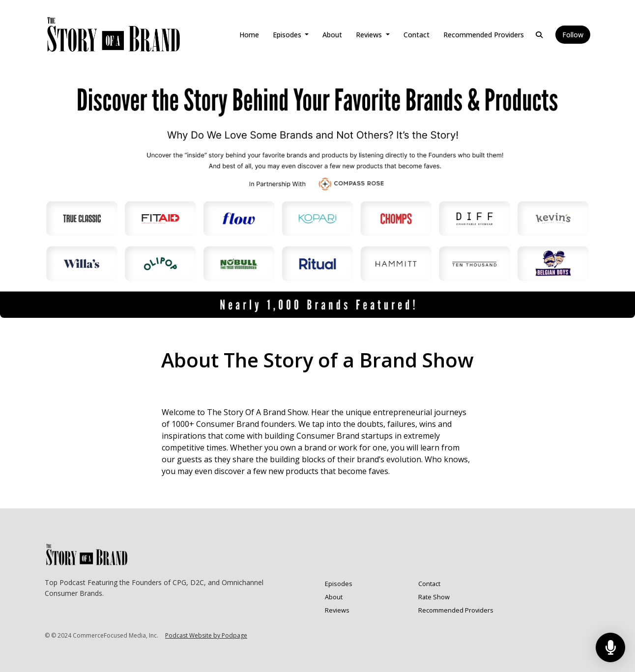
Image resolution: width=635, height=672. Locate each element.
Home (249, 35)
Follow (573, 35)
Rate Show (434, 597)
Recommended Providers (484, 35)
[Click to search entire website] (539, 35)
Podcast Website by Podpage (206, 635)
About (332, 35)
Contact (417, 35)
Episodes (288, 35)
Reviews (370, 35)
